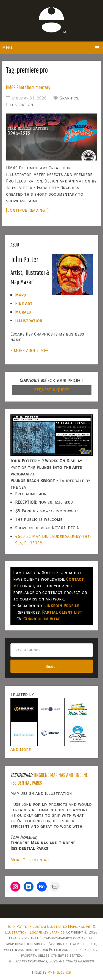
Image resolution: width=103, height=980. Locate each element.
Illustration (20, 105)
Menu (8, 47)
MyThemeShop (59, 972)
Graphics (69, 98)
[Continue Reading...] (27, 210)
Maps (20, 295)
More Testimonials (30, 860)
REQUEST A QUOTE (52, 390)
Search (51, 666)
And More (21, 749)
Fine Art (24, 304)
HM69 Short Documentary (28, 87)
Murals (23, 312)
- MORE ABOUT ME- (29, 351)
